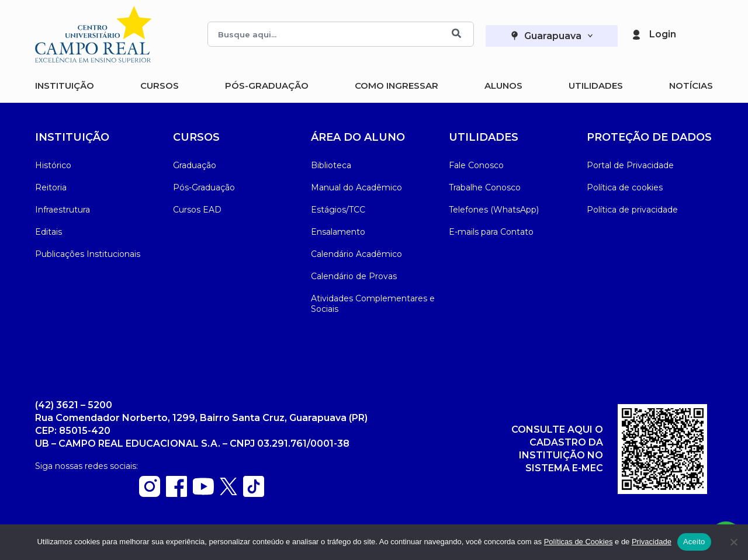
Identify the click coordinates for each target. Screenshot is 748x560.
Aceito (694, 542)
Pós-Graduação (267, 86)
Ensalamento (338, 232)
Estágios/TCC (338, 210)
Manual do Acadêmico (356, 187)
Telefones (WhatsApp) (494, 210)
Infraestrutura (63, 210)
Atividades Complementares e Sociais (373, 304)
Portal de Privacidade (630, 165)
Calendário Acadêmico (356, 254)
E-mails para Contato (491, 232)
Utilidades (596, 86)
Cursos (160, 86)
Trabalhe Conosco (485, 187)
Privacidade (652, 542)
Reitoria (51, 187)
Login (663, 34)
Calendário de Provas (354, 276)
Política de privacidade (632, 210)
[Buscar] (456, 34)
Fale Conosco (476, 165)
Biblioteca (331, 165)
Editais (49, 232)
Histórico (53, 165)
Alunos (503, 86)
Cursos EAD (197, 210)
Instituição (65, 86)
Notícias (691, 86)
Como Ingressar (396, 86)
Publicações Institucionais (88, 254)
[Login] (636, 34)
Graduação (195, 165)
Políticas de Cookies (579, 542)
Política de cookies (625, 187)
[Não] (733, 542)
